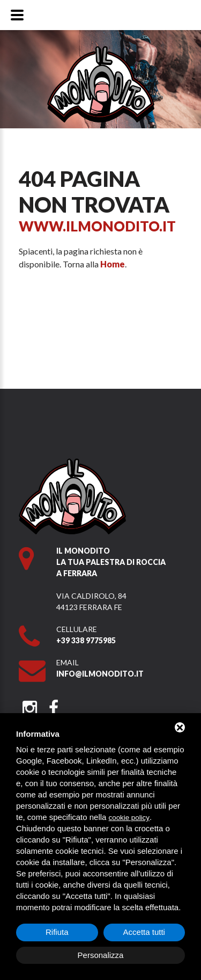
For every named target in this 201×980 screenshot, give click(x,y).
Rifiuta (57, 932)
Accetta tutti (144, 932)
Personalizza (101, 955)
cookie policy (129, 818)
